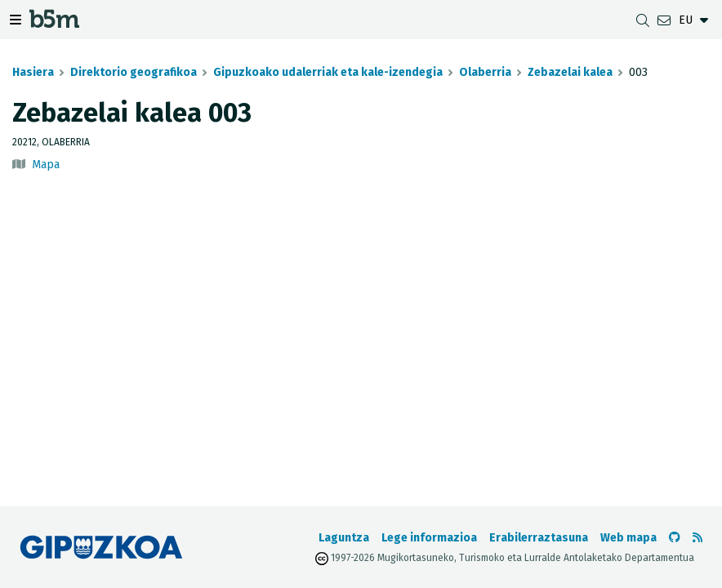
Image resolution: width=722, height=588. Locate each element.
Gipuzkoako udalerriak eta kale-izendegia (328, 72)
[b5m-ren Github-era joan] (675, 538)
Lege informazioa (429, 538)
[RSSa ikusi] (697, 538)
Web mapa (628, 538)
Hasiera (33, 72)
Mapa (46, 165)
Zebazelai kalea (570, 72)
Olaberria (485, 72)
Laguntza (344, 538)
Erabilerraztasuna (539, 538)
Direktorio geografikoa (134, 72)
